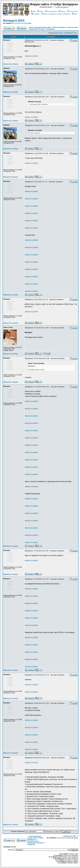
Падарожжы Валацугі (37, 29)
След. (29, 23)
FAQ (33, 11)
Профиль (36, 14)
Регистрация (72, 11)
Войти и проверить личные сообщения (56, 14)
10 (26, 23)
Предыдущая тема (55, 33)
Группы (62, 11)
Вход (75, 14)
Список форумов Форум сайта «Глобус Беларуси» (47, 27)
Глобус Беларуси (62, 7)
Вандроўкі (51, 29)
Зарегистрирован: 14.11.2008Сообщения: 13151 (13, 58)
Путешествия (73, 27)
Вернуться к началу (11, 64)
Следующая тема (70, 33)
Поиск (40, 11)
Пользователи (51, 11)
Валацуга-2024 (14, 20)
